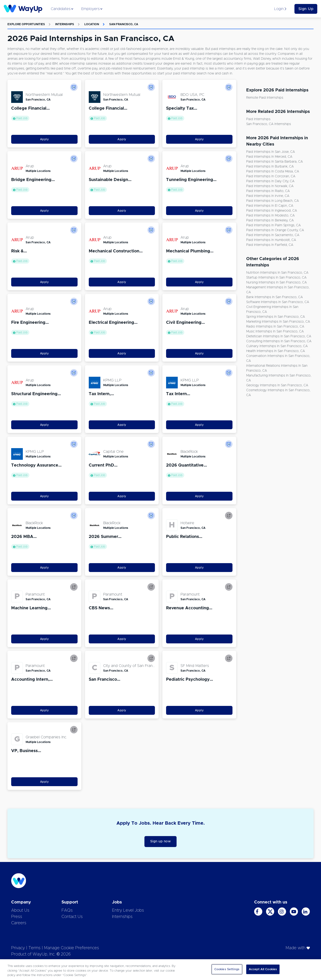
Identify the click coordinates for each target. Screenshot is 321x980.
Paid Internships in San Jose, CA (271, 152)
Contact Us (72, 917)
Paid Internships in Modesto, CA (270, 216)
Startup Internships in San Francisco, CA (276, 278)
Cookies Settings (227, 969)
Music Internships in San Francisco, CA (275, 331)
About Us (20, 910)
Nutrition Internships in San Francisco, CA (277, 273)
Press (17, 917)
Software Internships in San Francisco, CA (278, 302)
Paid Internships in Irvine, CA (268, 196)
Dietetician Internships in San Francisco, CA (279, 336)
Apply (44, 139)
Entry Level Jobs (128, 910)
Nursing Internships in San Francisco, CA (277, 282)
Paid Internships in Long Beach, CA (273, 201)
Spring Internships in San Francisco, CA (276, 317)
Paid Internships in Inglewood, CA (272, 211)
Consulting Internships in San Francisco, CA (279, 341)
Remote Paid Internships (265, 98)
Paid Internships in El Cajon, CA (270, 206)
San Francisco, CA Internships (269, 124)
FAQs (67, 910)
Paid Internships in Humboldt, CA (271, 240)
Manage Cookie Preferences (72, 948)
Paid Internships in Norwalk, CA (270, 186)
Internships (65, 24)
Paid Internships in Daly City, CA (270, 181)
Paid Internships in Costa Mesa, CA (273, 171)
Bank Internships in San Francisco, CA (275, 297)
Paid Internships (258, 119)
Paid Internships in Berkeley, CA (270, 220)
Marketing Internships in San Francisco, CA (278, 322)
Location (92, 24)
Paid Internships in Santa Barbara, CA (275, 162)
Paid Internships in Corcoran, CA (271, 176)
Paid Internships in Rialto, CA (268, 191)
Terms (34, 948)
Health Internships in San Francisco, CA (276, 351)
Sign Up (306, 9)
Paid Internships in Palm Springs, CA (273, 225)
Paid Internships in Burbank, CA (270, 167)
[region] (160, 970)
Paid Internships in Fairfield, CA (270, 245)
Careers (19, 923)
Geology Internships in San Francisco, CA (277, 385)
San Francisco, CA (124, 24)
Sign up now (161, 841)
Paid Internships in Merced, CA (269, 157)
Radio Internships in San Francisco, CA (275, 327)
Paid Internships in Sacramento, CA (273, 235)
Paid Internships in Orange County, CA (275, 230)
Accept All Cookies (263, 969)
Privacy (18, 948)
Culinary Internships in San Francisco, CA (277, 346)
